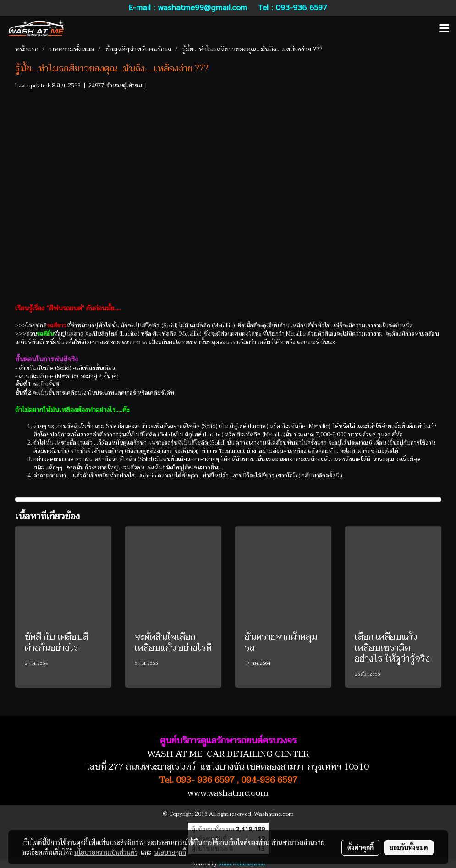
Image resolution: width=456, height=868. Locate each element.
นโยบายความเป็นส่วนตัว (106, 852)
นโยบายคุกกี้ (170, 852)
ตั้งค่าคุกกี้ (360, 847)
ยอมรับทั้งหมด (409, 847)
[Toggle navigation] (444, 29)
